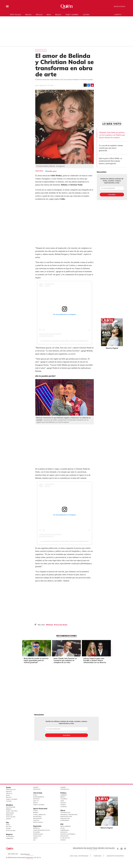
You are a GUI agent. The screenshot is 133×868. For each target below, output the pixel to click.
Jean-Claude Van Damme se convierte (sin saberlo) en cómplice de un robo (65, 660)
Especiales (37, 789)
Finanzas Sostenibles (68, 834)
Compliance (97, 856)
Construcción (65, 813)
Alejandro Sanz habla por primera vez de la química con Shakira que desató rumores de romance (112, 135)
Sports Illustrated (40, 809)
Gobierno (64, 795)
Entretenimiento (39, 797)
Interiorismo (65, 820)
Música (36, 803)
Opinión (36, 787)
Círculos (39, 15)
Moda (49, 15)
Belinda (50, 625)
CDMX (62, 801)
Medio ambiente (66, 826)
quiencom (123, 848)
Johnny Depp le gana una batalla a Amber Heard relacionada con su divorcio (95, 660)
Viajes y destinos (12, 811)
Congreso (64, 799)
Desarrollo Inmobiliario (69, 815)
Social (63, 828)
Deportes (36, 799)
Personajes (10, 813)
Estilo (35, 795)
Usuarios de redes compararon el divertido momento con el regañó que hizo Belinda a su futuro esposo (62, 421)
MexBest (10, 805)
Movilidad (64, 832)
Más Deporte (38, 818)
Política (63, 793)
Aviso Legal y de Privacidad (79, 856)
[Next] (112, 648)
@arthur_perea (52, 171)
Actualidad (10, 836)
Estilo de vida (11, 830)
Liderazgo (10, 838)
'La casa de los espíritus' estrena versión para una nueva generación (111, 148)
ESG (34, 840)
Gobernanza (65, 830)
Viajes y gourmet (72, 15)
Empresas (36, 828)
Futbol (36, 811)
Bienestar (9, 815)
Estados (63, 803)
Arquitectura (65, 818)
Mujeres (9, 834)
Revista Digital (120, 6)
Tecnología (37, 836)
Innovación (64, 836)
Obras (35, 838)
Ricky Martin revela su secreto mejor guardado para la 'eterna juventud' (36, 660)
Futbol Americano (39, 815)
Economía (37, 832)
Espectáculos (16, 15)
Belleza (58, 15)
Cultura (86, 15)
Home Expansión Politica (42, 830)
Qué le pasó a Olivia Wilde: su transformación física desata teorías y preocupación (110, 161)
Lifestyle (36, 820)
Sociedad (64, 807)
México (63, 797)
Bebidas (9, 809)
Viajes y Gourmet (12, 799)
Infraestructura (66, 816)
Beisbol (36, 813)
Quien (118, 849)
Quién (8, 787)
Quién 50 (118, 15)
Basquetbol (37, 816)
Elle (7, 823)
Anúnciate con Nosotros (115, 856)
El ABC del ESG (65, 838)
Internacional (38, 834)
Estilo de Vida (11, 817)
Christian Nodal (61, 625)
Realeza (28, 15)
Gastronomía (11, 807)
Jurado (9, 819)
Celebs (8, 829)
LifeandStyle (65, 789)
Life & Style (38, 793)
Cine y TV (36, 801)
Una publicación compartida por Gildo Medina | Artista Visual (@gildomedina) (64, 341)
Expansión (37, 826)
